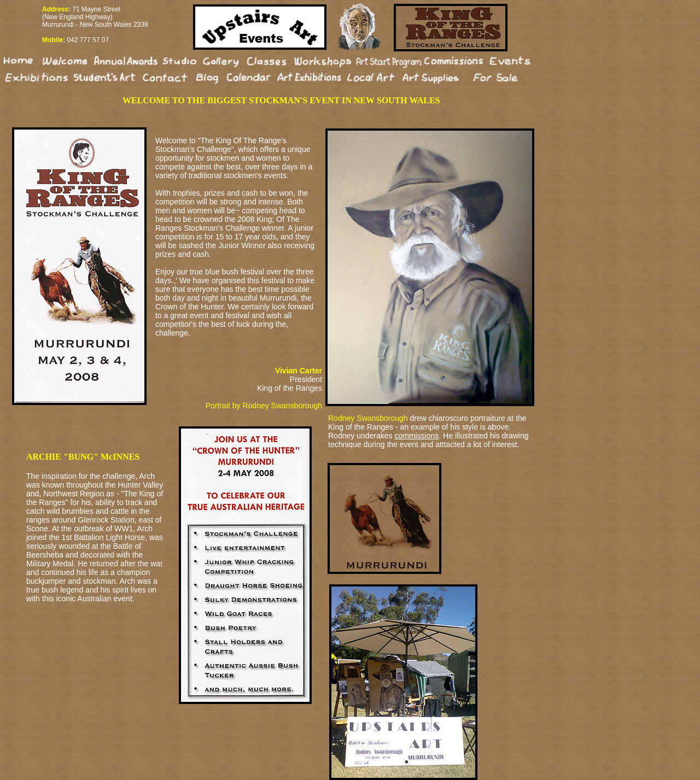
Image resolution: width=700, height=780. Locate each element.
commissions (416, 436)
